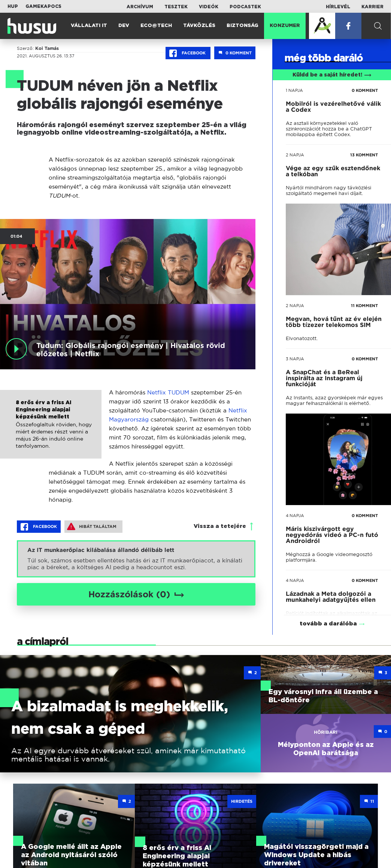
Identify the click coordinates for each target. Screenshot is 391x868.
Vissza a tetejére (220, 526)
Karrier (372, 7)
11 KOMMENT (364, 306)
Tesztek (176, 7)
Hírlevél (338, 7)
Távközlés (199, 26)
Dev (124, 26)
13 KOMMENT (364, 155)
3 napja (295, 359)
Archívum (140, 7)
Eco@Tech (156, 26)
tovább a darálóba (328, 614)
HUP (13, 6)
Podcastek (245, 7)
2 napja (295, 155)
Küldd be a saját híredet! (332, 75)
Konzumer (285, 26)
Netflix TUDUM (168, 392)
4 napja (295, 516)
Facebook (188, 53)
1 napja (294, 90)
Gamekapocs (43, 6)
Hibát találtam (92, 526)
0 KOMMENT (365, 90)
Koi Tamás (47, 48)
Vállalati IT (89, 26)
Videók (209, 7)
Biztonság (243, 26)
